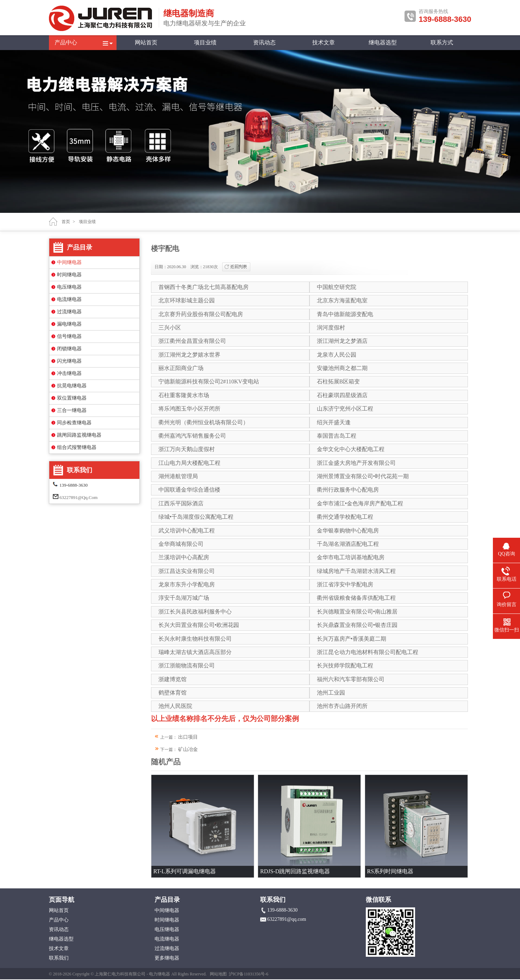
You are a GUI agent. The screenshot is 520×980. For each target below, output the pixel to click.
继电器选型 (383, 42)
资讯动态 (264, 42)
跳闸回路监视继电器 (79, 435)
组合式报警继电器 (77, 447)
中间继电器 (69, 262)
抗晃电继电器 (72, 386)
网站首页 (146, 42)
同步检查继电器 (74, 423)
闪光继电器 (69, 361)
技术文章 (324, 42)
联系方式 (442, 42)
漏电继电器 (69, 324)
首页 (66, 222)
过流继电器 (69, 312)
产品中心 (66, 42)
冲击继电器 (69, 373)
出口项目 (188, 737)
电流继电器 (69, 299)
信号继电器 (69, 336)
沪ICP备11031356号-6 (249, 974)
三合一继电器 (72, 410)
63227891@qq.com (79, 497)
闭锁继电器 (69, 349)
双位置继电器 (72, 398)
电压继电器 (69, 287)
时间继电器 (69, 275)
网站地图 (218, 974)
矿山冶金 (188, 749)
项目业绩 (205, 42)
